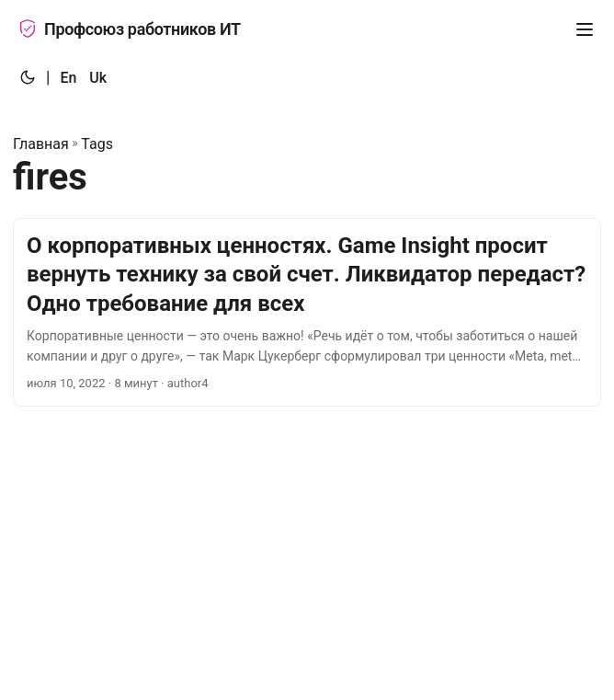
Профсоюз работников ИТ (130, 29)
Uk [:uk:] (98, 78)
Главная (41, 144)
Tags (97, 144)
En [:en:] (68, 78)
